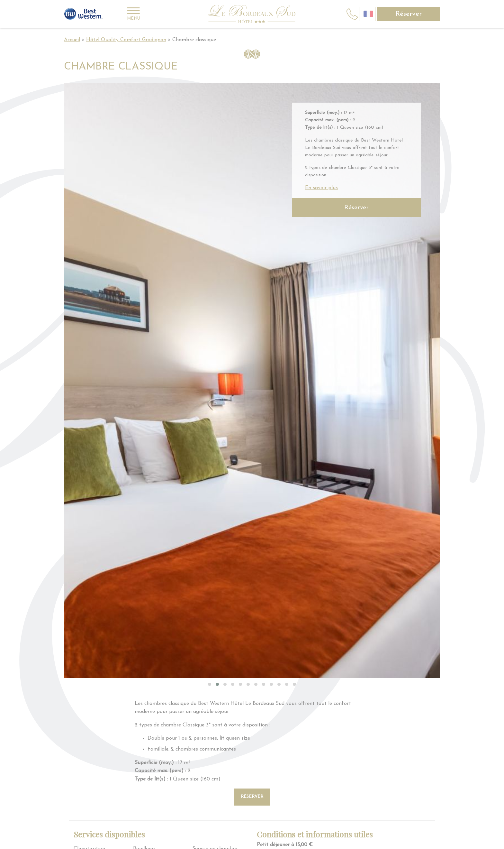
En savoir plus (321, 188)
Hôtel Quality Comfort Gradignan (126, 40)
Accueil (72, 40)
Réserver (409, 14)
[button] (210, 684)
